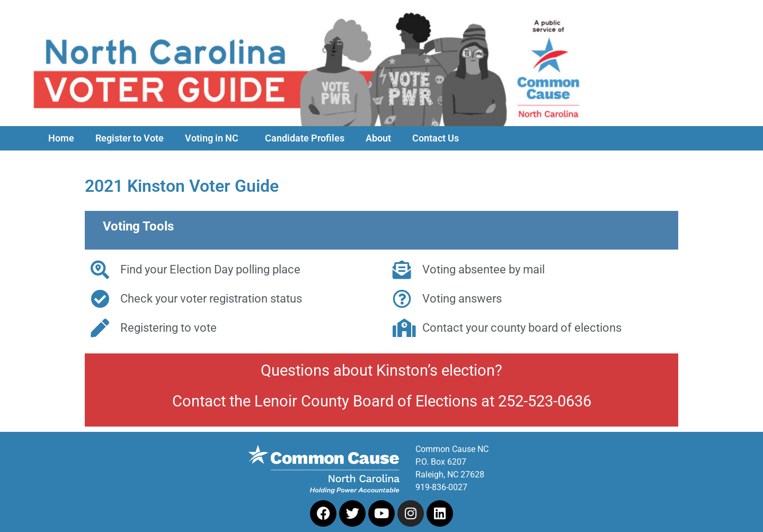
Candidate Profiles (305, 138)
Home (61, 138)
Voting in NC (214, 138)
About (378, 138)
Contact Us (436, 138)
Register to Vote (130, 138)
